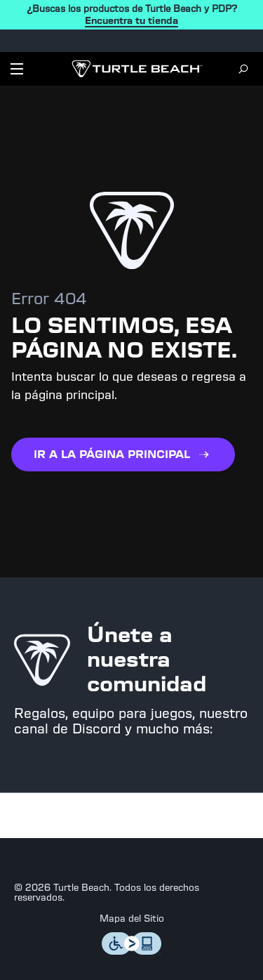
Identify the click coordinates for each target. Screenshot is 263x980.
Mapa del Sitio (132, 919)
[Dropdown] (17, 69)
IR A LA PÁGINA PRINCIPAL (123, 455)
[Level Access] (132, 951)
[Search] (243, 69)
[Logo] (137, 69)
